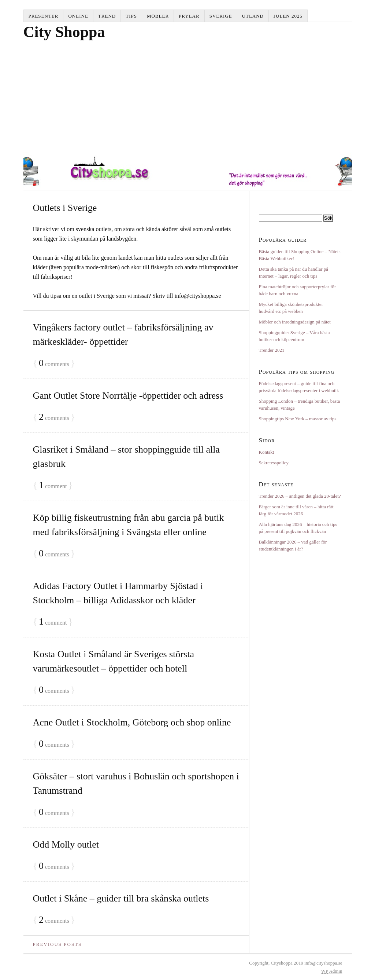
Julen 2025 (288, 16)
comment (53, 485)
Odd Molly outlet (66, 844)
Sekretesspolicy (274, 463)
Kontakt (267, 452)
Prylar (189, 16)
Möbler (158, 16)
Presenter (44, 16)
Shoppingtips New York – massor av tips (298, 419)
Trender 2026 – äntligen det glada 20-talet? (300, 496)
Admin (332, 971)
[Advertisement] (188, 97)
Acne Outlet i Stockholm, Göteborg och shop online (132, 722)
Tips (131, 16)
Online (78, 16)
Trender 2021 (272, 350)
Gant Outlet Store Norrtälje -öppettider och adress (128, 396)
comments (54, 363)
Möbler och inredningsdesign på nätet (295, 322)
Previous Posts (57, 944)
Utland (253, 16)
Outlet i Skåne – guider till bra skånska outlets (121, 898)
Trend (107, 16)
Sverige (221, 16)
